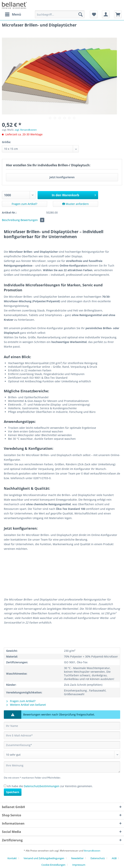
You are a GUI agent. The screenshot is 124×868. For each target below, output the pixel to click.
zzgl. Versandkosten (26, 130)
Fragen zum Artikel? (24, 204)
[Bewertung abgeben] (62, 755)
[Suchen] (80, 14)
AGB (114, 858)
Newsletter (77, 858)
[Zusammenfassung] (62, 745)
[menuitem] (13, 14)
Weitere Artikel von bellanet (26, 705)
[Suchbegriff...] (60, 14)
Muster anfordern (76, 204)
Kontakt (12, 858)
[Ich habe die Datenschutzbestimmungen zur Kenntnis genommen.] (5, 786)
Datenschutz (98, 858)
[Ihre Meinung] (62, 767)
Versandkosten (92, 851)
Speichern (13, 792)
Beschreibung (11, 220)
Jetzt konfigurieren (62, 177)
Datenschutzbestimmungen (42, 786)
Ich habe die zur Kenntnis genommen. (50, 786)
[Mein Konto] (106, 14)
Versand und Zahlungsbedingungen (44, 858)
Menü (13, 14)
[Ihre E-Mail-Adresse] (62, 735)
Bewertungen (32, 220)
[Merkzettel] (94, 14)
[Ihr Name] (62, 726)
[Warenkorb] (118, 14)
